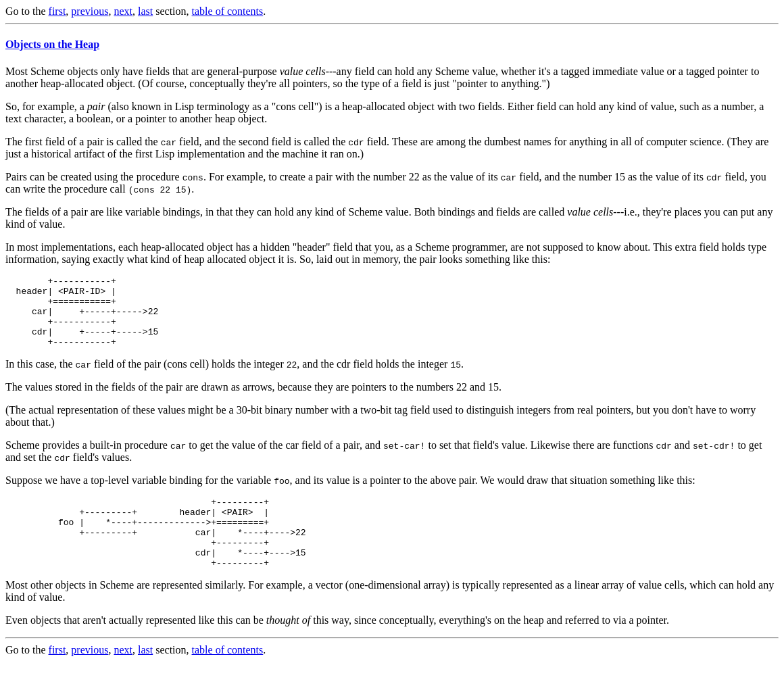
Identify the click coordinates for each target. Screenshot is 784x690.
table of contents (228, 11)
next (123, 11)
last (145, 11)
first (57, 11)
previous (90, 11)
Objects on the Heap (52, 44)
